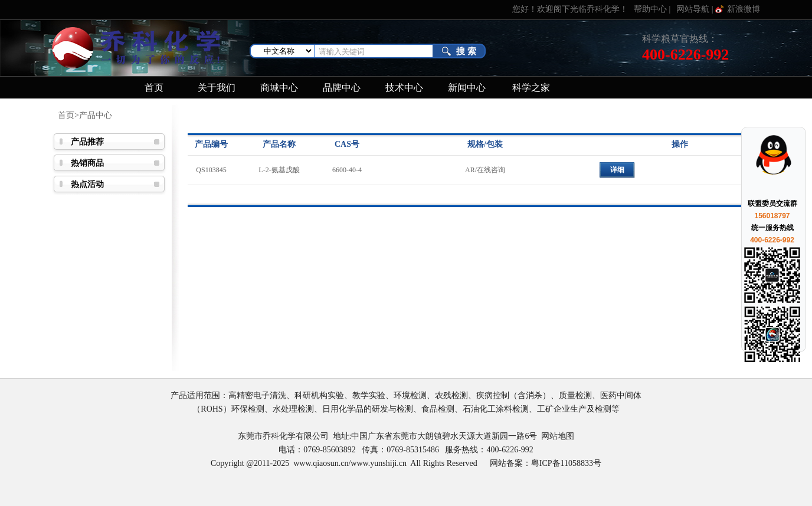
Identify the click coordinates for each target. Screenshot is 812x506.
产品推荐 (87, 142)
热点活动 (87, 184)
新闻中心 (467, 88)
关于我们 (217, 88)
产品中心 (96, 115)
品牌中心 (342, 88)
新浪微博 (744, 9)
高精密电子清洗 (257, 395)
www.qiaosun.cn (321, 463)
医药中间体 (621, 395)
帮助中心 (650, 9)
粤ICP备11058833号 (566, 463)
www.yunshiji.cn (379, 463)
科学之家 (531, 88)
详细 (617, 170)
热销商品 (87, 163)
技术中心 (404, 88)
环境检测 (410, 395)
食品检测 (438, 409)
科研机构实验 (319, 395)
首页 (154, 88)
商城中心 (279, 88)
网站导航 (693, 9)
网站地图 (558, 436)
